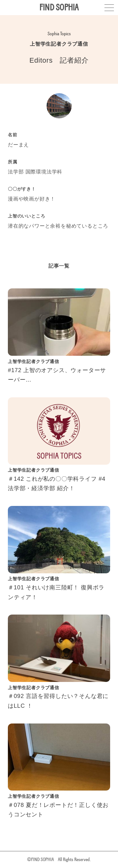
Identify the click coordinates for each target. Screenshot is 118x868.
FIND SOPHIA (59, 7)
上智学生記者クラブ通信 (59, 44)
